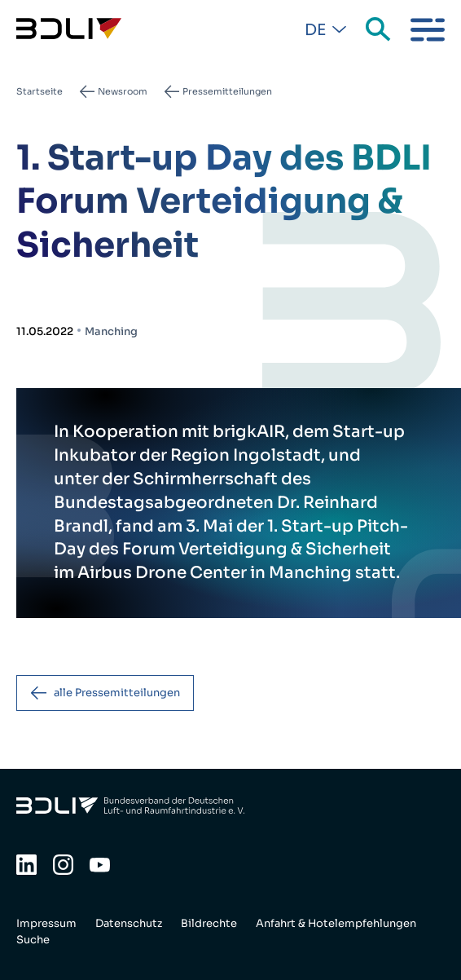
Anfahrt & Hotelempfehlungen (336, 923)
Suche (380, 30)
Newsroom (123, 91)
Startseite (40, 91)
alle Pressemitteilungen (117, 693)
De (315, 30)
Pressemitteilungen (227, 91)
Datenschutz (129, 923)
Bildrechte (209, 923)
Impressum (46, 923)
